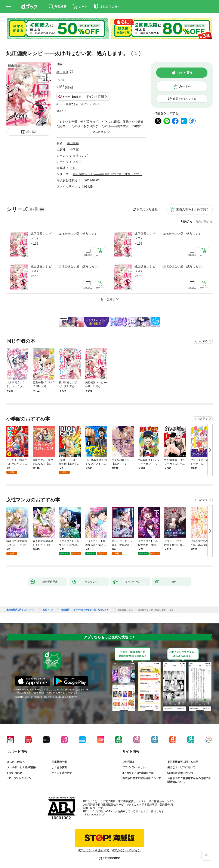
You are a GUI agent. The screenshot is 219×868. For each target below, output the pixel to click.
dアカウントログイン (19, 778)
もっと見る (201, 341)
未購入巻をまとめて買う (192, 209)
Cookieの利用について (181, 773)
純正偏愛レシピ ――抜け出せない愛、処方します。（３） (65, 269)
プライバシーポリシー (135, 767)
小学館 (74, 149)
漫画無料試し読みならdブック (21, 610)
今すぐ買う (185, 73)
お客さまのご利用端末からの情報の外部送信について (189, 780)
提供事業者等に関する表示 (183, 762)
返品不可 (62, 111)
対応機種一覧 (59, 762)
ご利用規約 (129, 762)
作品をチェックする (185, 99)
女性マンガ (80, 156)
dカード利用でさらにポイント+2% (76, 104)
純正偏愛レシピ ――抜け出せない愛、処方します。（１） (65, 236)
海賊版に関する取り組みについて (142, 778)
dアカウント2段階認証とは (138, 773)
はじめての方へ (16, 762)
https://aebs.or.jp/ (95, 815)
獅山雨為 (62, 72)
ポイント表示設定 (62, 773)
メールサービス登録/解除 (21, 767)
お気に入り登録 (147, 209)
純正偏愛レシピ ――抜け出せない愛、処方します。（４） (169, 269)
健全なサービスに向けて (181, 767)
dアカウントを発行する (94, 850)
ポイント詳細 (95, 96)
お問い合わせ (15, 773)
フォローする (71, 72)
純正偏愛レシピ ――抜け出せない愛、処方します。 (108, 174)
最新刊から (204, 221)
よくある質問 (59, 767)
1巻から (187, 221)
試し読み (32, 132)
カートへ (185, 86)
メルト (77, 162)
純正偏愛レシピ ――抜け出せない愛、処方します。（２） (169, 236)
